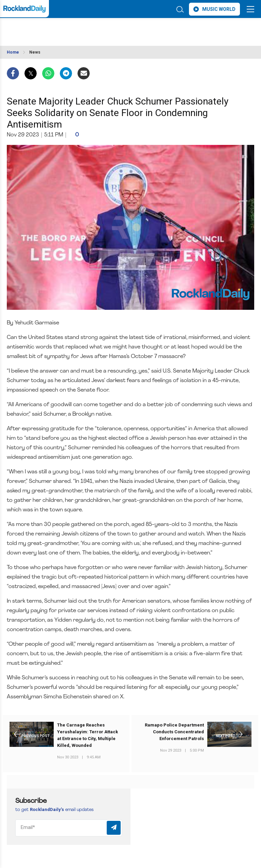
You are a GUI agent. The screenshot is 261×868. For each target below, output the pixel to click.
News (35, 52)
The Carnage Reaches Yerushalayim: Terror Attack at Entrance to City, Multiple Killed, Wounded (88, 735)
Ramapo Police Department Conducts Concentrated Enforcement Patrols (174, 732)
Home (13, 52)
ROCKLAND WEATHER (67, 29)
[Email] (69, 828)
